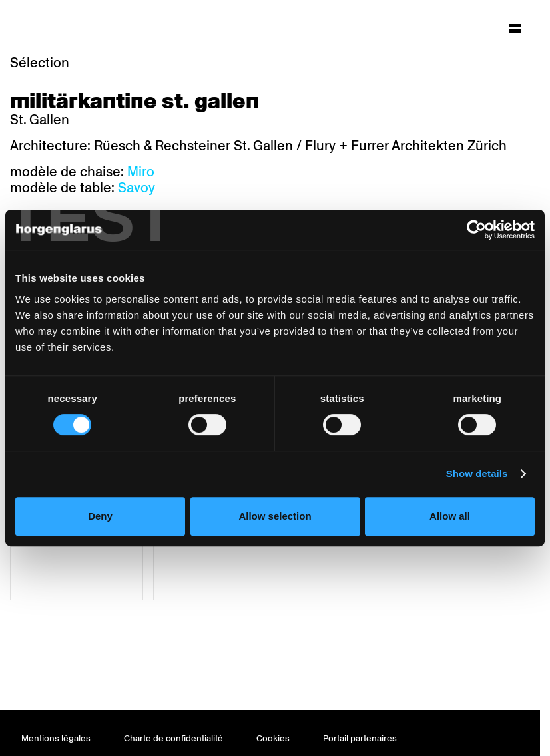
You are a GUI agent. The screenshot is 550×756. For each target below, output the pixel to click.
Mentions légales (56, 738)
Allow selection (275, 516)
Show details (477, 473)
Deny (100, 516)
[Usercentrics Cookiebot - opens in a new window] (476, 230)
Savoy (137, 188)
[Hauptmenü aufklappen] (515, 28)
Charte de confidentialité (173, 738)
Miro (141, 172)
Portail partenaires (360, 738)
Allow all (450, 516)
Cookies (273, 738)
